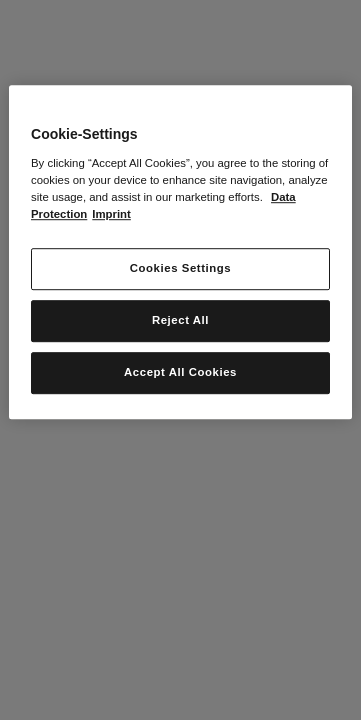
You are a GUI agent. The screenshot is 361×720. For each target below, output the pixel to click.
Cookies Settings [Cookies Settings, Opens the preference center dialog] (180, 268)
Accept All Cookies (180, 372)
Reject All (180, 320)
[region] (180, 252)
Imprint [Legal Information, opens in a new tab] (111, 214)
